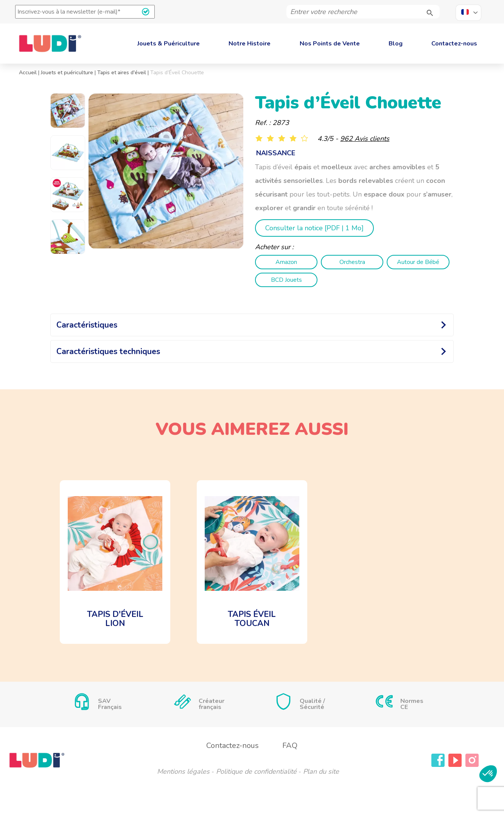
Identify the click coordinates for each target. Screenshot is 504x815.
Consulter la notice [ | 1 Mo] (314, 228)
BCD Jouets (286, 280)
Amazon (286, 262)
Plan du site (321, 771)
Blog (396, 44)
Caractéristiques (87, 325)
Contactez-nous (454, 44)
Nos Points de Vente (330, 44)
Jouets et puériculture (67, 73)
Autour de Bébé (418, 262)
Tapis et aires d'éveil (122, 73)
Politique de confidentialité (256, 771)
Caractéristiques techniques (108, 351)
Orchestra (352, 262)
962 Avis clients (365, 139)
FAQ (290, 746)
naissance (276, 153)
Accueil (28, 73)
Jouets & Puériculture (169, 44)
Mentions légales (183, 771)
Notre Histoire (250, 44)
